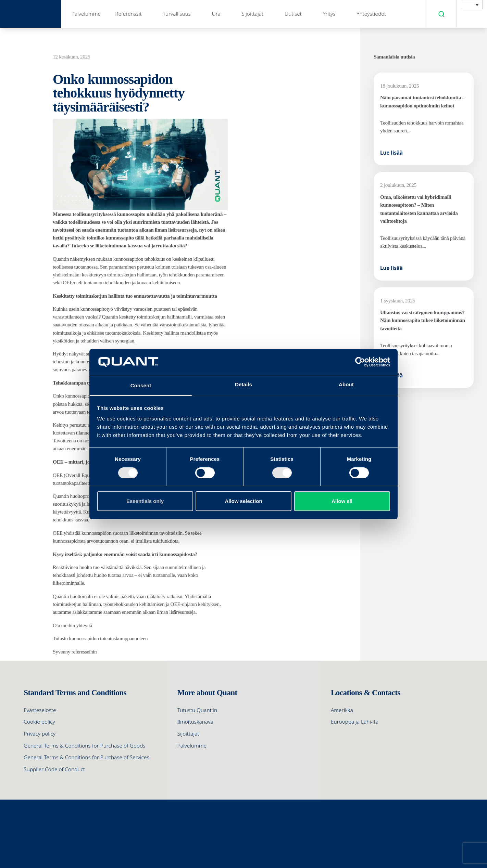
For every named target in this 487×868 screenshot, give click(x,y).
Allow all (342, 501)
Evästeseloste (40, 710)
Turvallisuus (177, 14)
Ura (216, 14)
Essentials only (145, 501)
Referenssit (128, 14)
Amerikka (342, 710)
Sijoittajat (252, 14)
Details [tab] (243, 384)
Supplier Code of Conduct (54, 769)
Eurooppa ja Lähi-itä (355, 722)
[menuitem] (472, 5)
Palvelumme (86, 14)
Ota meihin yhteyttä (72, 625)
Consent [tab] (141, 385)
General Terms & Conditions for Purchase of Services (86, 757)
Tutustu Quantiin (197, 710)
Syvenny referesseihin (75, 652)
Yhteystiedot (371, 14)
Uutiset (293, 14)
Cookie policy (39, 722)
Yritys (329, 14)
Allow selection (243, 501)
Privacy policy (40, 734)
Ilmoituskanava (195, 722)
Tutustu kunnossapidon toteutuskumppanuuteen (100, 638)
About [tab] (346, 384)
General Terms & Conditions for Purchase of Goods (84, 746)
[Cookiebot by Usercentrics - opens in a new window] (360, 362)
